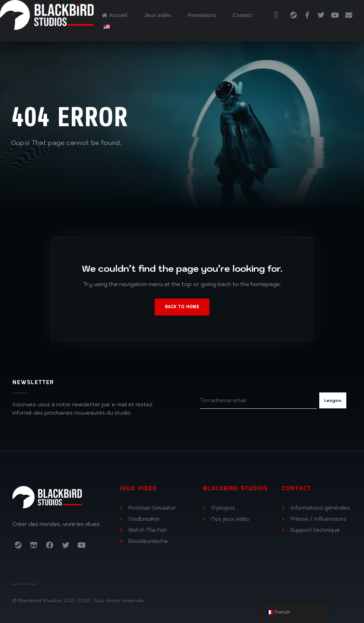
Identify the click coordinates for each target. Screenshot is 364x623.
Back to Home (182, 307)
